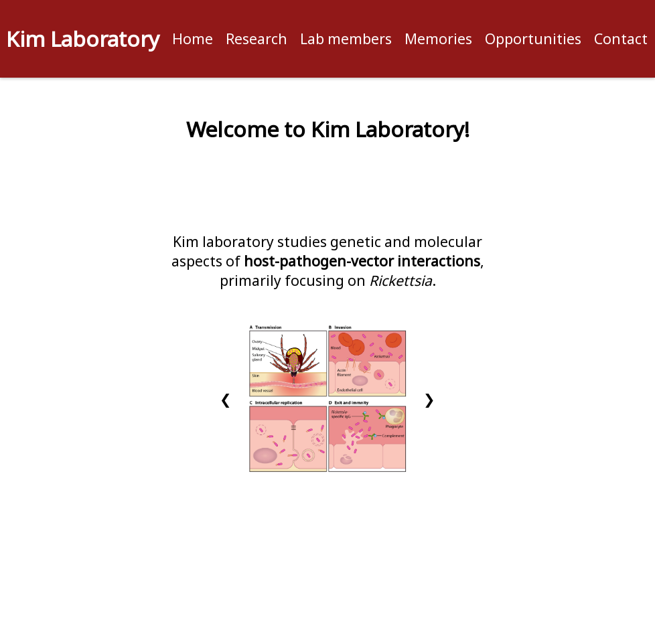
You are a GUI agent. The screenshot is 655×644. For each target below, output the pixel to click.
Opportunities (533, 38)
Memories (438, 38)
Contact (621, 38)
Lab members (346, 38)
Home (193, 38)
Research (257, 38)
